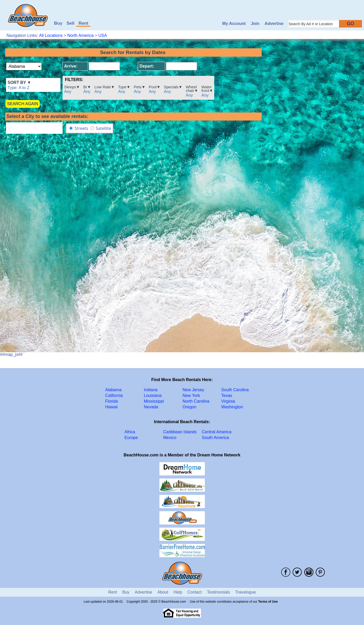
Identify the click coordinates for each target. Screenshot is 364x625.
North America (80, 35)
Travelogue (245, 592)
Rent (83, 23)
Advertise (274, 24)
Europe (131, 438)
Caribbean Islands (180, 432)
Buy (58, 23)
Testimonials (218, 592)
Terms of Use (268, 602)
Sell (70, 23)
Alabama (113, 390)
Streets (81, 128)
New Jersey (193, 390)
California (114, 395)
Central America (217, 432)
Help (178, 592)
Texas (227, 395)
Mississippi (154, 401)
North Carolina (196, 401)
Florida (112, 401)
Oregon (189, 407)
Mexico (170, 438)
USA (103, 35)
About (163, 592)
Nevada (151, 407)
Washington (232, 407)
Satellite (103, 128)
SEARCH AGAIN (23, 104)
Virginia (228, 401)
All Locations (51, 35)
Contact (195, 592)
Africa (130, 432)
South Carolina (235, 390)
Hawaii (111, 407)
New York (191, 395)
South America (215, 438)
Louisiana (153, 395)
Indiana (151, 390)
